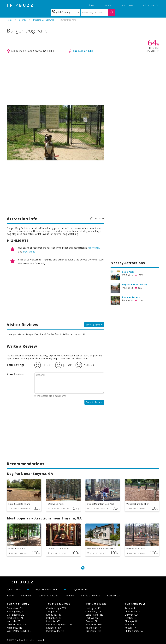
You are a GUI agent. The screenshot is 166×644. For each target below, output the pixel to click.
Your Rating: (15, 365)
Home (10, 20)
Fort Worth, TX (94, 618)
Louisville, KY (54, 628)
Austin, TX (130, 628)
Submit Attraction (48, 596)
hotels (108, 5)
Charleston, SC (133, 611)
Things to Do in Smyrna (43, 20)
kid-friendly (94, 248)
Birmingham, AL (16, 611)
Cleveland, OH (93, 611)
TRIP (20, 5)
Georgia (23, 20)
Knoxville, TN (14, 621)
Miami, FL (130, 624)
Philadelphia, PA (134, 631)
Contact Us (114, 596)
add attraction (151, 5)
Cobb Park (128, 272)
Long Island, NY (94, 615)
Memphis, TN (14, 628)
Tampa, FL (52, 611)
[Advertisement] (83, 79)
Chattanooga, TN (17, 624)
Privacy (70, 596)
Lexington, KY (93, 608)
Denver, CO (131, 615)
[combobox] (65, 12)
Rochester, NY (94, 628)
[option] (55, 133)
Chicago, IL (131, 621)
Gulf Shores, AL (16, 615)
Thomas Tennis (131, 297)
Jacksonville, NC (55, 631)
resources (127, 5)
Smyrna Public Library (134, 284)
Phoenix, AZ (53, 621)
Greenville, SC (93, 631)
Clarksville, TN (15, 618)
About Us (26, 596)
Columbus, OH (15, 608)
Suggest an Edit (83, 51)
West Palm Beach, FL (19, 631)
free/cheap (29, 252)
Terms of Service (90, 596)
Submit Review (94, 402)
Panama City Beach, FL (59, 624)
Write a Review (94, 325)
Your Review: (16, 374)
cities (91, 5)
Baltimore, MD (94, 624)
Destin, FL (131, 618)
